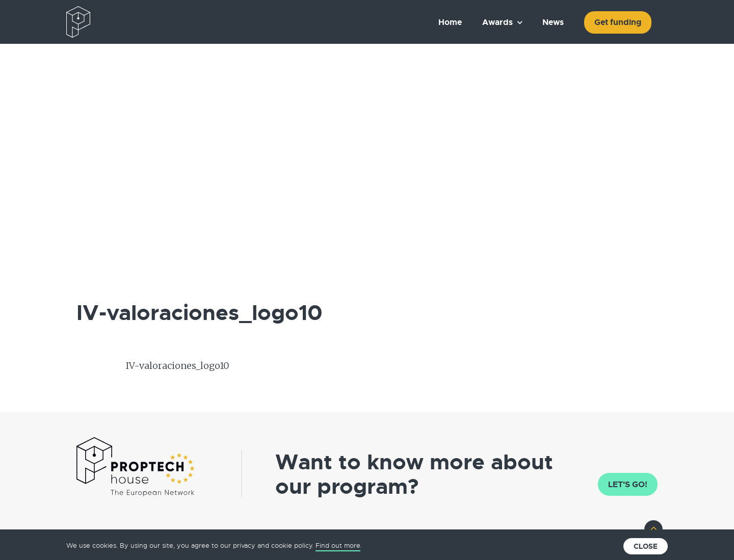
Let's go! (628, 484)
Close (646, 546)
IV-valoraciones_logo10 (178, 366)
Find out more (338, 545)
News (553, 22)
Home (450, 22)
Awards (497, 22)
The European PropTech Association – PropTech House (125, 22)
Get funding (618, 22)
